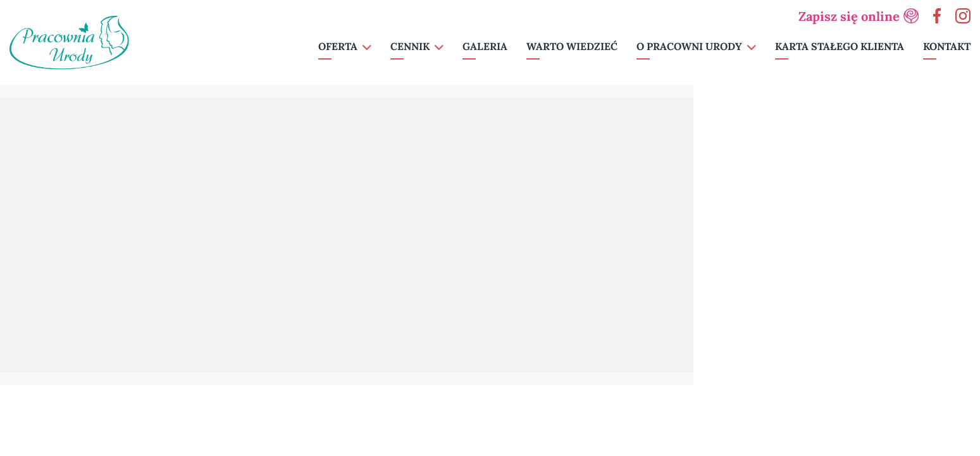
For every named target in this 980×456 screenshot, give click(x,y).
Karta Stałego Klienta (840, 46)
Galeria (485, 46)
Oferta (338, 46)
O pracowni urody (689, 46)
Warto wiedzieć (572, 46)
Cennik (410, 46)
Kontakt (947, 46)
